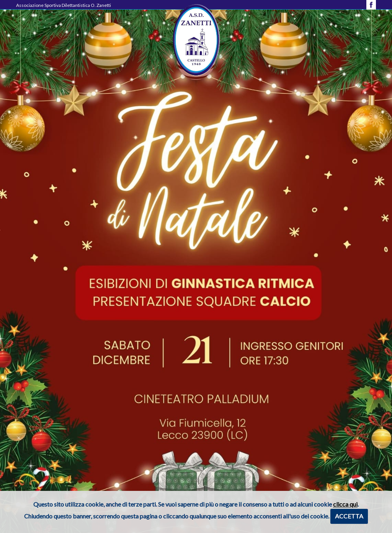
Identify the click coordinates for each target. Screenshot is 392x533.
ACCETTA (349, 516)
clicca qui (345, 504)
